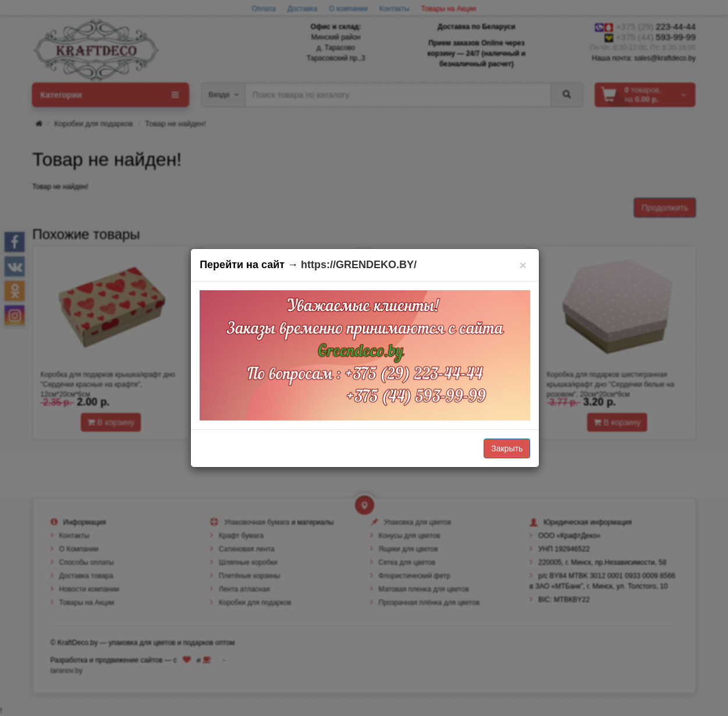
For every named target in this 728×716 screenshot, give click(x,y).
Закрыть (507, 448)
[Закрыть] (523, 265)
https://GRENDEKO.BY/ (359, 265)
